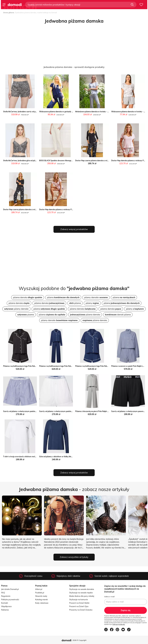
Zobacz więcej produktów (74, 229)
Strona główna (9, 13)
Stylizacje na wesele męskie (81, 593)
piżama (63, 297)
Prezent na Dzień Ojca (79, 606)
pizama (26, 315)
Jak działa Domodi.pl (10, 589)
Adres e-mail (109, 597)
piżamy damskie (96, 297)
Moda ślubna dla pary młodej (82, 596)
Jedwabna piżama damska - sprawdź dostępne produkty (74, 67)
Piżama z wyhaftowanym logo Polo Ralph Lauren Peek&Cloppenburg (31, 366)
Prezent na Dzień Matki (79, 603)
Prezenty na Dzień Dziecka (81, 610)
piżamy (92, 303)
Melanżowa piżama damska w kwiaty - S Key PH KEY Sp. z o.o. (101, 112)
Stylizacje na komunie (79, 599)
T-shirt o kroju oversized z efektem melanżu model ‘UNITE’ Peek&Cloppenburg (35, 457)
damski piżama (118, 315)
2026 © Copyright (79, 640)
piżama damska (28, 297)
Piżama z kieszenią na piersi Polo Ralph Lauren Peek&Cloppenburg (102, 411)
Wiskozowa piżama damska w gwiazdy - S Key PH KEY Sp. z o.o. (65, 112)
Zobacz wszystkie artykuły (74, 557)
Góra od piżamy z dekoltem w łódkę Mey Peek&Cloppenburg (64, 457)
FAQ (3, 593)
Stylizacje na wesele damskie (82, 589)
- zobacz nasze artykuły (74, 489)
